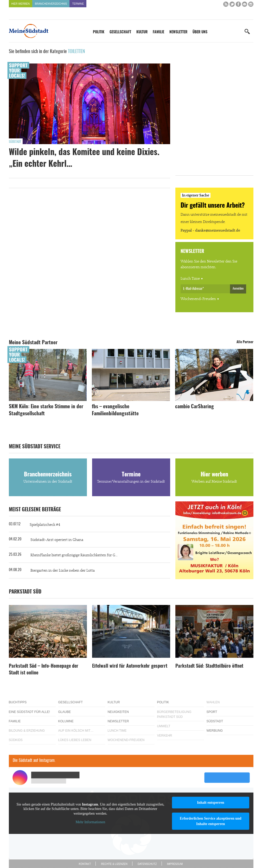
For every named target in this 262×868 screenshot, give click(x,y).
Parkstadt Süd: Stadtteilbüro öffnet (209, 666)
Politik (99, 32)
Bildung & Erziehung (27, 731)
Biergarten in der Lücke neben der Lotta (63, 571)
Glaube (65, 712)
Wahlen (213, 702)
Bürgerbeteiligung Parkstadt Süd (174, 714)
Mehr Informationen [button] (90, 822)
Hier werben (21, 4)
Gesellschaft (120, 32)
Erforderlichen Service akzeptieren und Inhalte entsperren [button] (211, 821)
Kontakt (85, 864)
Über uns (200, 32)
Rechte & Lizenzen (114, 864)
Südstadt (15, 142)
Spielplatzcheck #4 (45, 525)
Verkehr (165, 736)
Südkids (16, 740)
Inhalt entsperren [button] (210, 803)
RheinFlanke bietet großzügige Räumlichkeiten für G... (74, 555)
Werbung (215, 731)
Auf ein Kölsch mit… (76, 731)
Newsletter (178, 32)
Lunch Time (190, 279)
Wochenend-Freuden (198, 299)
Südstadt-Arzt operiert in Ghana (57, 540)
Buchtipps (18, 702)
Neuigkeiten (118, 712)
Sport (212, 712)
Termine (78, 4)
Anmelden (238, 289)
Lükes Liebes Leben (75, 740)
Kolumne (66, 721)
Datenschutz (147, 864)
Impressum (175, 864)
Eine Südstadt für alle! (29, 712)
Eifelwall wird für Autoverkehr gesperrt (130, 666)
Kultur (142, 32)
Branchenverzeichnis (51, 4)
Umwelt (164, 726)
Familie (158, 32)
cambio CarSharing (194, 407)
